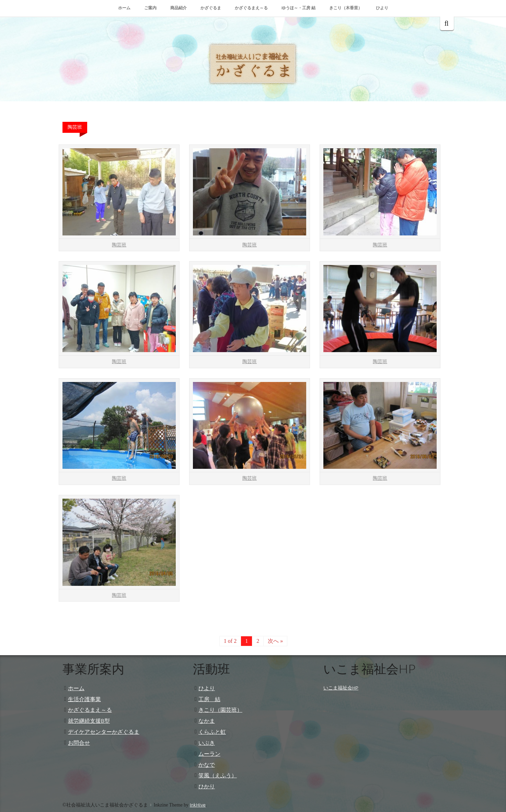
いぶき (207, 743)
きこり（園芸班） (220, 710)
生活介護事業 (84, 699)
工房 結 (209, 699)
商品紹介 (179, 8)
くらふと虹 (212, 732)
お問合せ (79, 743)
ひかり (207, 786)
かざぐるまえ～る (251, 8)
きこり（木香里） (346, 8)
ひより (382, 8)
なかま (207, 721)
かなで (207, 765)
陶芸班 (119, 245)
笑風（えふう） (218, 775)
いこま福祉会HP (341, 688)
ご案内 (150, 8)
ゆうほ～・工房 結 (298, 8)
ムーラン (209, 754)
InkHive (198, 805)
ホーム (124, 8)
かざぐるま (211, 8)
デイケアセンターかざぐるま (104, 732)
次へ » (275, 641)
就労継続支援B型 (89, 721)
